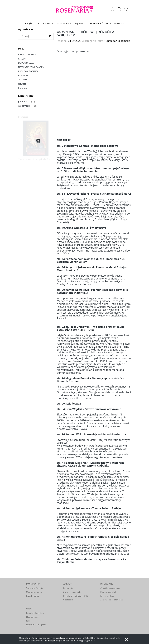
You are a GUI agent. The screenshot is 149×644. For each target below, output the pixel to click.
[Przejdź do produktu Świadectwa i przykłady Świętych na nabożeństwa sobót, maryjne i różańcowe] (36, 141)
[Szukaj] (50, 36)
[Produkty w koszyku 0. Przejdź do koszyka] (126, 11)
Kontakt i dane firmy (35, 613)
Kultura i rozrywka (27, 54)
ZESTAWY (23, 80)
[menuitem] (29, 23)
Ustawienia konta (34, 592)
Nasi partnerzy (33, 617)
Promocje (23, 88)
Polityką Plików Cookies (93, 638)
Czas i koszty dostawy (110, 588)
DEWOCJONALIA (26, 63)
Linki (28, 621)
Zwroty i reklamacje (72, 592)
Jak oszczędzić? (107, 596)
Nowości (22, 84)
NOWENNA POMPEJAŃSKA (31, 67)
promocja (23, 102)
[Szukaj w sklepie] (33, 36)
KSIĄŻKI (22, 59)
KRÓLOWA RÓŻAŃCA (28, 71)
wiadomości (24, 106)
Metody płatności (108, 592)
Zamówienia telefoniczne (112, 600)
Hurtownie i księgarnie (36, 625)
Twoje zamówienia (35, 588)
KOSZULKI (23, 75)
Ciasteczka (68, 600)
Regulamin (68, 588)
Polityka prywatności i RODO (76, 596)
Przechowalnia (33, 596)
